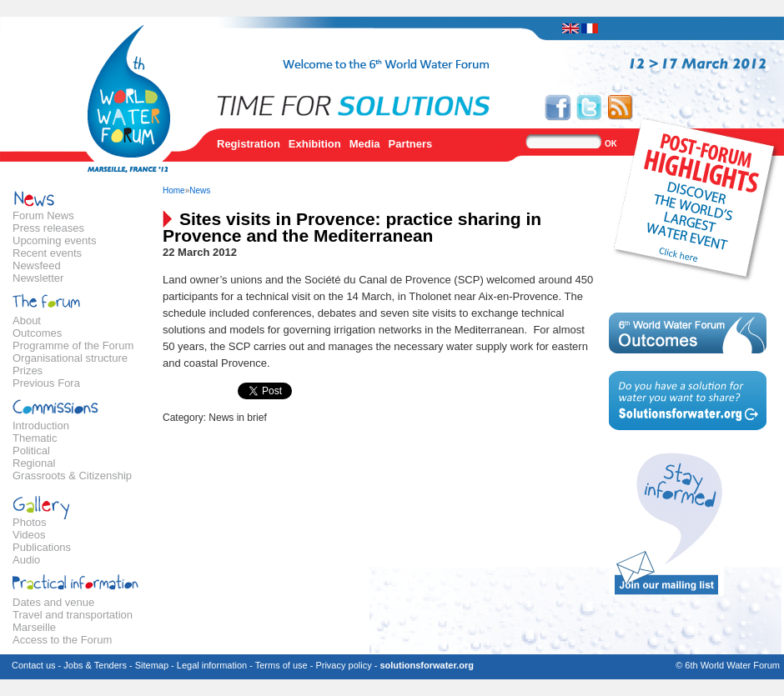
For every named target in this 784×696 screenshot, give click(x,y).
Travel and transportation (73, 615)
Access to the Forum (62, 640)
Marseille (34, 627)
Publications (42, 547)
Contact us (34, 665)
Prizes (28, 371)
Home (174, 190)
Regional (34, 463)
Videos (29, 535)
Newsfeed (37, 265)
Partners (411, 144)
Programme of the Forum (73, 345)
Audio (26, 560)
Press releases (48, 228)
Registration (249, 144)
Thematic (35, 438)
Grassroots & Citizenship (72, 476)
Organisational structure (70, 358)
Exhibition (315, 144)
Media (365, 144)
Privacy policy (343, 665)
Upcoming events (54, 240)
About (27, 320)
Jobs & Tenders (95, 665)
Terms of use (281, 665)
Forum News (43, 215)
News (200, 190)
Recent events (47, 253)
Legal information (212, 665)
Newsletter (38, 278)
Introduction (41, 426)
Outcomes (37, 333)
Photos (29, 522)
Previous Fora (46, 383)
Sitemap (152, 665)
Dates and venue (53, 602)
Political (31, 451)
